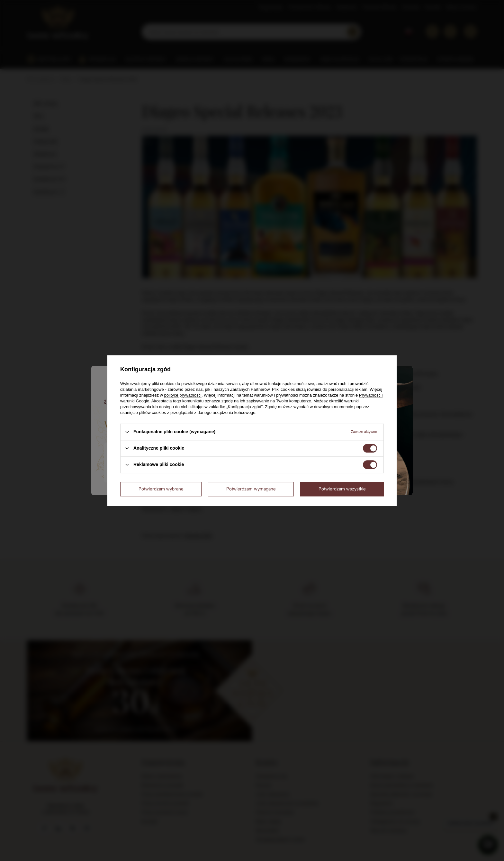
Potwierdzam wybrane (161, 489)
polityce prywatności (183, 395)
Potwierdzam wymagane (251, 489)
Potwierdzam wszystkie (342, 489)
